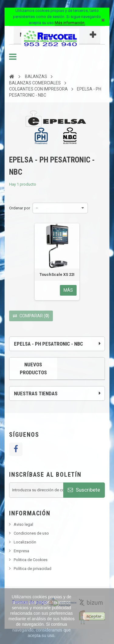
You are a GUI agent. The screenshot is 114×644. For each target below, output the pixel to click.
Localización (25, 542)
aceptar (94, 616)
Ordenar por (20, 208)
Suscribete (84, 490)
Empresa (21, 551)
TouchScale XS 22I (57, 274)
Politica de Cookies (31, 560)
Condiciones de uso (31, 533)
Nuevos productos (33, 368)
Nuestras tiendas (36, 393)
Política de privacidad (33, 569)
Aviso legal (23, 524)
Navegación (13, 57)
